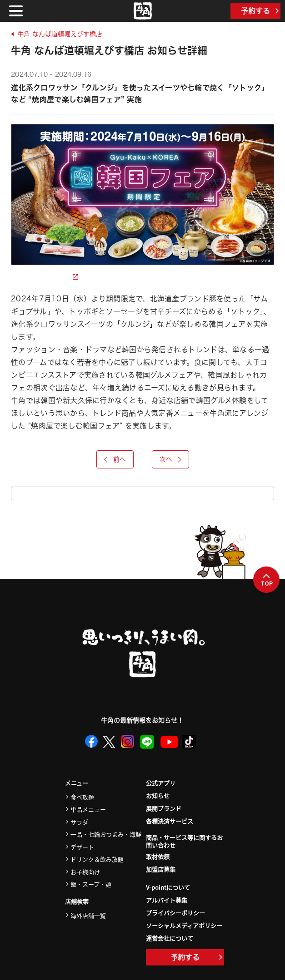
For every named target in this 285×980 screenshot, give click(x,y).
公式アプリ (161, 783)
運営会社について (170, 938)
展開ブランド (164, 808)
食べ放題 (82, 797)
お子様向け (85, 872)
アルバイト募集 (167, 900)
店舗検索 (77, 902)
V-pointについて (168, 887)
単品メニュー (88, 809)
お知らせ (158, 795)
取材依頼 (158, 856)
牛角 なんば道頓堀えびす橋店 (60, 34)
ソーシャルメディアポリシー (184, 925)
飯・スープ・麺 (91, 884)
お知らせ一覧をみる (143, 493)
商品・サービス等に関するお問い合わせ (184, 842)
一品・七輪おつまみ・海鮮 (106, 834)
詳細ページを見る (44, 277)
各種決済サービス (170, 821)
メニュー (77, 783)
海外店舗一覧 (88, 915)
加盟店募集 (161, 869)
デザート (82, 847)
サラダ (79, 822)
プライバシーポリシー (175, 913)
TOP (267, 580)
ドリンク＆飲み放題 (97, 859)
